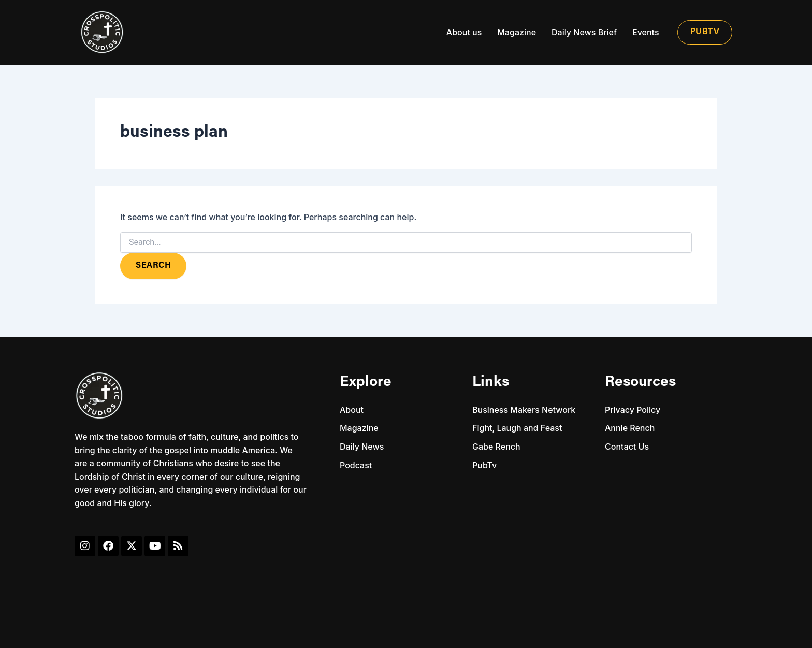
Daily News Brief (584, 32)
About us (464, 32)
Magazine (517, 32)
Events (646, 32)
